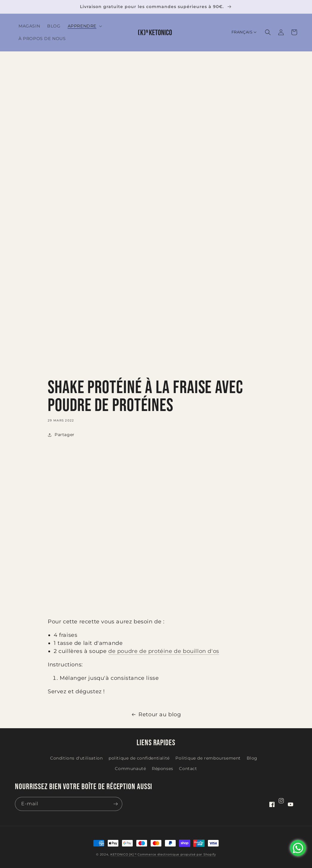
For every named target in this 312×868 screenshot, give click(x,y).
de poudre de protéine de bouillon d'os (164, 651)
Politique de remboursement (208, 758)
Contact (188, 769)
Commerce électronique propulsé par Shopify (177, 854)
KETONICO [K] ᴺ (123, 854)
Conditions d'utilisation (76, 758)
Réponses (163, 769)
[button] (84, 26)
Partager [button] (61, 435)
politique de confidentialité (139, 758)
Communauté (130, 769)
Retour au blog (156, 714)
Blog (252, 758)
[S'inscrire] (115, 804)
